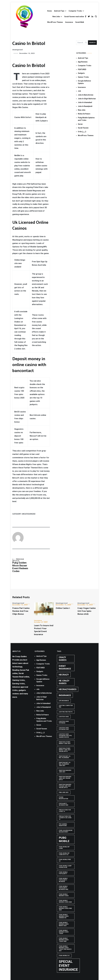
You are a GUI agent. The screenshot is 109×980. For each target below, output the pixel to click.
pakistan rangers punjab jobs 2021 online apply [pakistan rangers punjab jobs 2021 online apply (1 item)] (65, 786)
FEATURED (82, 69)
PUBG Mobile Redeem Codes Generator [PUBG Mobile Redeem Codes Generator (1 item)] (64, 916)
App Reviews (83, 62)
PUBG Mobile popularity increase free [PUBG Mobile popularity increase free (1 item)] (63, 888)
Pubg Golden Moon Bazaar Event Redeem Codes (22, 565)
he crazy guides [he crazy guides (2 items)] (64, 682)
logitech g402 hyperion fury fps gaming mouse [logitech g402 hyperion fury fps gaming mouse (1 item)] (65, 736)
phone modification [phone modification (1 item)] (63, 798)
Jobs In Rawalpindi (85, 106)
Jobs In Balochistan (86, 95)
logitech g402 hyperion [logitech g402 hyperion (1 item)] (64, 722)
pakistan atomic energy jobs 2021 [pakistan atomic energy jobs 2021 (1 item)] (65, 743)
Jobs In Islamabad (85, 102)
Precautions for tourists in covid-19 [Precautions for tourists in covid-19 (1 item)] (65, 818)
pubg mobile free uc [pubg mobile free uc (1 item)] (65, 860)
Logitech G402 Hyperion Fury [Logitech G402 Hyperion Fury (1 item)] (64, 729)
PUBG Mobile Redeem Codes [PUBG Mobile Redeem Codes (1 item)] (64, 895)
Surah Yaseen (83, 128)
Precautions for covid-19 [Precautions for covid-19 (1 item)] (65, 811)
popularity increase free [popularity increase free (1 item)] (63, 804)
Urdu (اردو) (82, 132)
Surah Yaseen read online (74, 17)
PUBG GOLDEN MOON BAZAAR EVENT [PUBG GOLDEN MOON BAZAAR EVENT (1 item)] (66, 831)
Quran (80, 124)
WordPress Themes (55, 22)
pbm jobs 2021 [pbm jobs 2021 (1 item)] (64, 792)
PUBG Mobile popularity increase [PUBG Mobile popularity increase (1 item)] (63, 880)
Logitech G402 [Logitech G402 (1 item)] (64, 717)
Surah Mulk (80, 22)
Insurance (69, 22)
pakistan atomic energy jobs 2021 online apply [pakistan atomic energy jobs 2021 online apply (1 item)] (65, 750)
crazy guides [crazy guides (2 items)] (63, 659)
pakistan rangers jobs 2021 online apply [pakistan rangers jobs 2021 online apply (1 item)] (65, 778)
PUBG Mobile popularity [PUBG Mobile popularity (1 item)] (63, 873)
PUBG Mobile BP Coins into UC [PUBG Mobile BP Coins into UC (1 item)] (64, 854)
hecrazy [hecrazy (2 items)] (64, 675)
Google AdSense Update (84, 82)
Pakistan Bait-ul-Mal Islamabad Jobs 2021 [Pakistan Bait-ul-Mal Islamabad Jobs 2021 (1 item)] (65, 764)
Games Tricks (83, 77)
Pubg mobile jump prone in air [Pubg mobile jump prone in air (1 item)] (65, 867)
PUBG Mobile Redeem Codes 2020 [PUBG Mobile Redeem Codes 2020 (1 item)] (65, 901)
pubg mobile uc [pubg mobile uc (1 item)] (64, 956)
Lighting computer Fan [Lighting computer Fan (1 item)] (66, 706)
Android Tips (59, 11)
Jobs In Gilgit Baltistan (87, 99)
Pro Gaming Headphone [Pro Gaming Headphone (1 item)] (63, 825)
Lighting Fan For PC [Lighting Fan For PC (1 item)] (66, 712)
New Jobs (56, 17)
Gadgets (81, 73)
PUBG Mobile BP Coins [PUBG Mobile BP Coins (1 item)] (64, 848)
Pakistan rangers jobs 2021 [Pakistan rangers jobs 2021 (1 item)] (65, 771)
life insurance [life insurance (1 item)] (64, 701)
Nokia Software (84, 114)
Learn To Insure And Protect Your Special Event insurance (44, 630)
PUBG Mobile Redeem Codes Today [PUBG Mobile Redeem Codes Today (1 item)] (64, 932)
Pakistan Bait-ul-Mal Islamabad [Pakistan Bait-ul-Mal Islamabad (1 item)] (65, 757)
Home (49, 11)
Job (79, 91)
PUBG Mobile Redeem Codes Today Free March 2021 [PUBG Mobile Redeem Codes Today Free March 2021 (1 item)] (65, 948)
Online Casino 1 (63, 608)
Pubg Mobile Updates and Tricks (86, 119)
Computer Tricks (75, 11)
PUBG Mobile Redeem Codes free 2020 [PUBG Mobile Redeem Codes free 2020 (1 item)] (65, 908)
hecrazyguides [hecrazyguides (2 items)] (68, 689)
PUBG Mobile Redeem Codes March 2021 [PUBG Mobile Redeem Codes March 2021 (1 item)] (64, 924)
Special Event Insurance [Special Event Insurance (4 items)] (68, 966)
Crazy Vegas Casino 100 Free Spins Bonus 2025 (87, 611)
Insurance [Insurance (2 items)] (65, 695)
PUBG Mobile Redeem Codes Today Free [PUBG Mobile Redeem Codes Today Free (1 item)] (64, 940)
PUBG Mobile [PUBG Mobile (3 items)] (64, 839)
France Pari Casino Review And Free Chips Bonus (21, 611)
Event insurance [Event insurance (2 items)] (65, 667)
